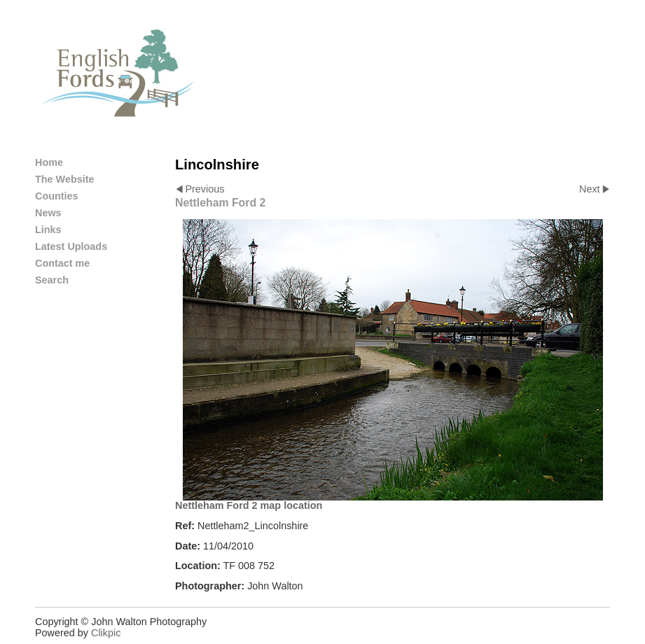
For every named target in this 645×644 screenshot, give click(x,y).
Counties (57, 196)
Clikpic (106, 633)
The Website (65, 179)
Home (49, 162)
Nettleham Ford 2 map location (249, 505)
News (48, 213)
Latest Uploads (71, 246)
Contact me (62, 263)
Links (48, 230)
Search (52, 280)
